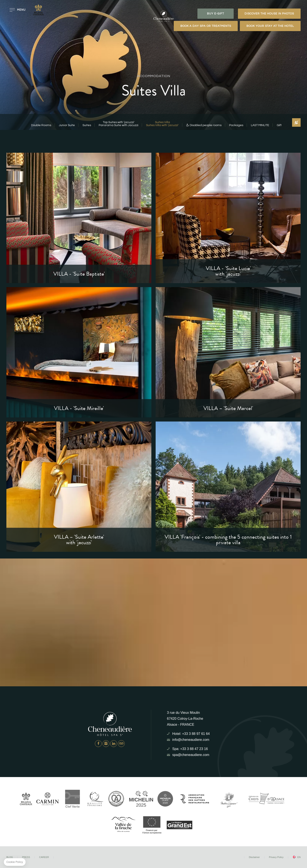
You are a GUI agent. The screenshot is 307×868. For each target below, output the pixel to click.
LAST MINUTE (260, 125)
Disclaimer (254, 857)
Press (26, 857)
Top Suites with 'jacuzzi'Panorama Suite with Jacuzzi (119, 124)
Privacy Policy (276, 857)
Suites (87, 125)
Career (44, 857)
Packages (236, 125)
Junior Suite (67, 125)
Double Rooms (41, 125)
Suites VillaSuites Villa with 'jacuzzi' (162, 124)
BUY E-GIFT (216, 14)
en (299, 857)
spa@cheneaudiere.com (191, 755)
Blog (10, 857)
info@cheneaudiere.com (191, 740)
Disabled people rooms (204, 125)
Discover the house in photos (269, 14)
